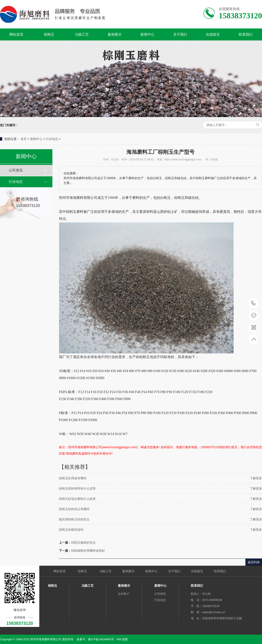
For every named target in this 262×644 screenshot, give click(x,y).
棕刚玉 (49, 34)
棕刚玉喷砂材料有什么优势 (77, 488)
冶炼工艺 (82, 34)
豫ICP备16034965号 (101, 639)
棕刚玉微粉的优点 (83, 542)
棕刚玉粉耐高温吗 (71, 530)
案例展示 (115, 34)
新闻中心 (147, 34)
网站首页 (16, 34)
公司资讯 (16, 170)
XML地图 (122, 639)
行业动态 (52, 139)
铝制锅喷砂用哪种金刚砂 (88, 551)
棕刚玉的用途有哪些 (73, 478)
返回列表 (254, 562)
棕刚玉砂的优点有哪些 (74, 509)
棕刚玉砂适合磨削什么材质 (77, 499)
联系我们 (246, 34)
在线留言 (213, 34)
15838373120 (254, 303)
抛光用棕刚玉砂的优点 (74, 519)
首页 (24, 139)
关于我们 (180, 34)
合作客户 (124, 594)
